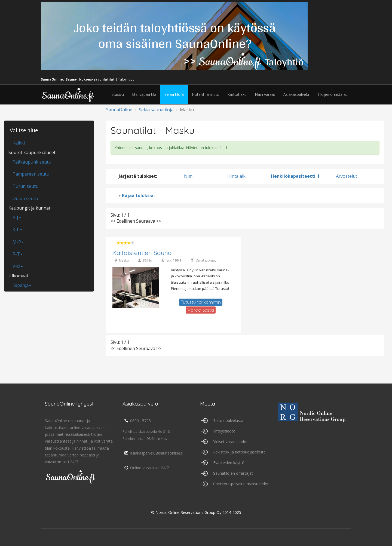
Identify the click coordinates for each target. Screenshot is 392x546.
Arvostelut (347, 176)
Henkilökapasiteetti (293, 176)
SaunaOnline (119, 110)
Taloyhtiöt (126, 79)
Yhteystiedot (224, 431)
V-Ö (18, 266)
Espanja (22, 285)
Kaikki (19, 143)
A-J (17, 217)
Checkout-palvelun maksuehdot (241, 484)
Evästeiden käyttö (229, 463)
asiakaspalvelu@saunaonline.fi (153, 453)
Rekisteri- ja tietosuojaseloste (239, 452)
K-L (17, 230)
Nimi (189, 176)
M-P (18, 242)
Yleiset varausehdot (230, 442)
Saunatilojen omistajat (233, 473)
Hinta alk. (237, 176)
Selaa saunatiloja (156, 110)
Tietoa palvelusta (228, 420)
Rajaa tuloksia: (138, 195)
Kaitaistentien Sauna (142, 253)
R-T (18, 254)
